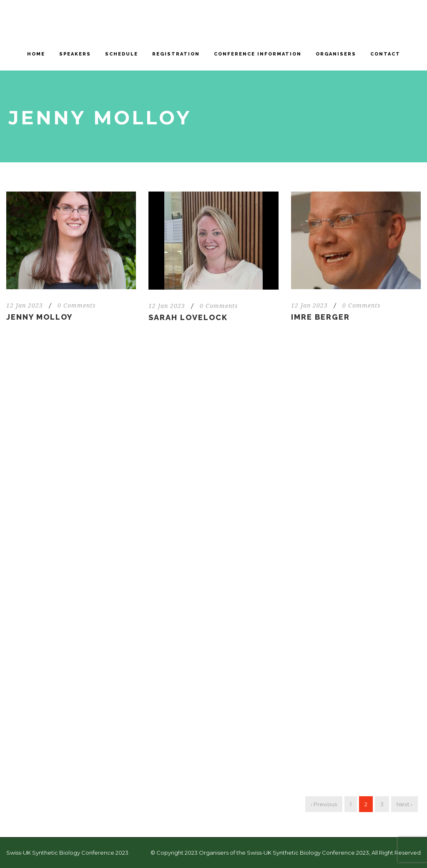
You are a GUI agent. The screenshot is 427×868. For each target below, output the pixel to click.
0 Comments (77, 305)
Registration (176, 54)
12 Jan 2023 (25, 305)
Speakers (75, 54)
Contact (385, 54)
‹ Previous (324, 804)
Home (36, 54)
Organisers (336, 54)
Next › (404, 804)
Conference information (258, 54)
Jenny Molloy (39, 317)
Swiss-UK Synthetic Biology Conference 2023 (67, 853)
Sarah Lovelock (188, 317)
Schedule (122, 54)
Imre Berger (320, 317)
